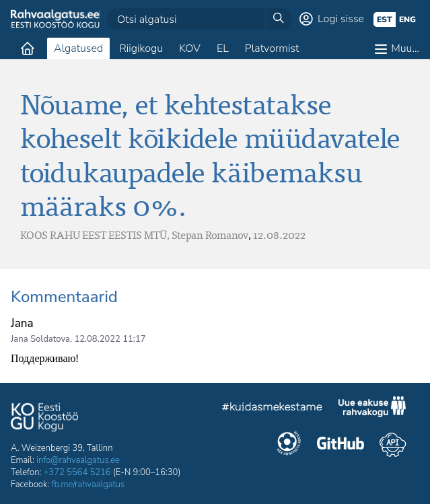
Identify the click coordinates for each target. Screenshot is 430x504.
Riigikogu (141, 48)
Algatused (78, 48)
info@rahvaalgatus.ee (78, 460)
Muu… (405, 48)
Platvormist (272, 48)
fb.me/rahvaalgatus (88, 484)
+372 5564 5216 (77, 472)
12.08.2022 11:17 (110, 339)
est (385, 20)
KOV (190, 48)
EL (223, 48)
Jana (22, 323)
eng (407, 20)
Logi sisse (341, 19)
